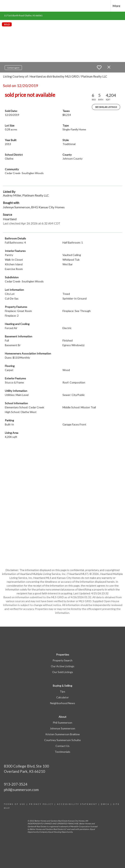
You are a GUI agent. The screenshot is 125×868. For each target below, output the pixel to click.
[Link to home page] (5, 6)
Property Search (62, 660)
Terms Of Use (15, 804)
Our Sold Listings (63, 672)
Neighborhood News (63, 703)
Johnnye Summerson (62, 728)
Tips (62, 691)
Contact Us (62, 746)
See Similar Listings (106, 107)
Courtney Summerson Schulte (62, 740)
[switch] (99, 67)
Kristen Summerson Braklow (63, 734)
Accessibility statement (77, 804)
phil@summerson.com (21, 790)
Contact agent (13, 68)
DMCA (105, 804)
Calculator (62, 697)
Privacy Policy (41, 804)
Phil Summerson (62, 723)
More (116, 6)
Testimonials (62, 752)
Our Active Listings (63, 666)
